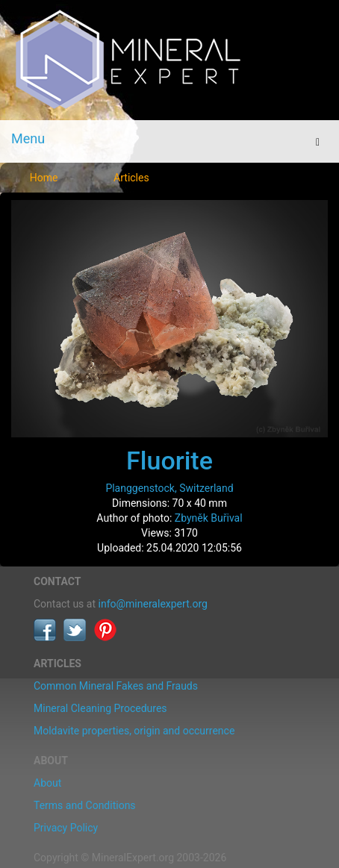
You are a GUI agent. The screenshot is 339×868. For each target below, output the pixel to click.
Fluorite (169, 460)
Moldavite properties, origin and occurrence (134, 731)
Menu (28, 138)
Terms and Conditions (85, 805)
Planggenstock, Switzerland (169, 488)
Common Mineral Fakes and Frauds (116, 686)
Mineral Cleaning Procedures (100, 708)
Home (44, 178)
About (47, 783)
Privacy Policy (66, 828)
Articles (131, 178)
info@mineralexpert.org (153, 604)
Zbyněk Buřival (209, 518)
